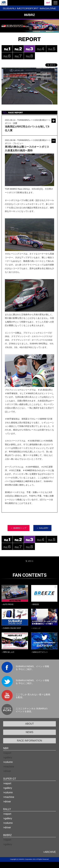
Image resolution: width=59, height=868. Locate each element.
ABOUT (29, 724)
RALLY (7, 809)
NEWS (30, 732)
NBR (6, 748)
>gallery (8, 788)
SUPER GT (10, 779)
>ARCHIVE (50, 852)
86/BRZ (7, 835)
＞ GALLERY (42, 528)
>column (8, 762)
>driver (7, 802)
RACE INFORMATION (30, 741)
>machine (9, 797)
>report (7, 783)
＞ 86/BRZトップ (18, 528)
